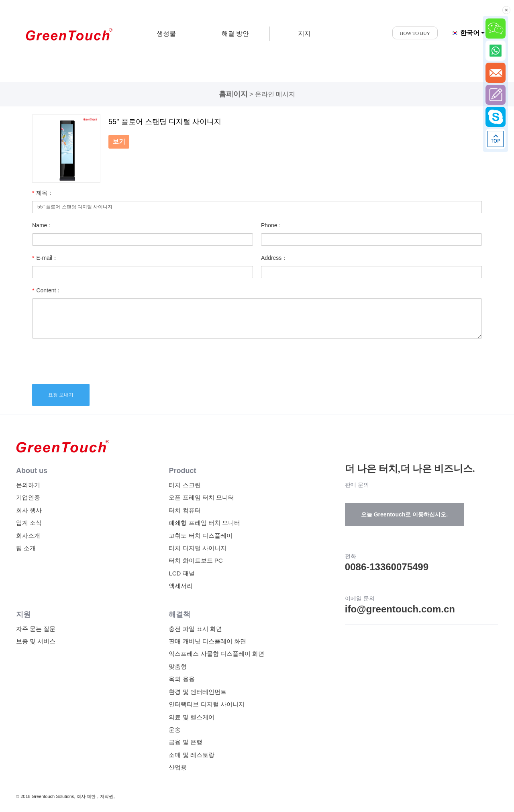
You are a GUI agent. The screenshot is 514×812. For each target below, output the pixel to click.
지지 (304, 34)
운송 (175, 729)
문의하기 (28, 485)
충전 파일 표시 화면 (195, 629)
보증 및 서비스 (36, 641)
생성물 (166, 34)
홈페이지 (233, 94)
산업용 (178, 767)
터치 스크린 (185, 485)
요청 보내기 (61, 395)
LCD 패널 (182, 573)
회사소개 (28, 536)
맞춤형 (178, 666)
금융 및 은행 (185, 742)
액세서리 (181, 586)
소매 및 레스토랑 (191, 755)
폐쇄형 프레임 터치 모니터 (204, 523)
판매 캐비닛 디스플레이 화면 (207, 641)
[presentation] (93, 360)
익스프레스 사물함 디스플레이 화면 (216, 654)
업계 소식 (29, 523)
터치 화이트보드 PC (196, 560)
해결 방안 (235, 34)
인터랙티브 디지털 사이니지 (206, 704)
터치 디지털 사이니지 (197, 548)
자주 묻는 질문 (36, 629)
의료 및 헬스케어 (191, 717)
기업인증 (28, 497)
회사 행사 (29, 510)
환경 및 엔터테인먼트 (197, 692)
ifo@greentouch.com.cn (400, 609)
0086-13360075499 (387, 567)
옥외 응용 (182, 679)
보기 (119, 142)
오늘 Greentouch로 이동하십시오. (404, 514)
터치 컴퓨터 (185, 510)
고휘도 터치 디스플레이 (200, 536)
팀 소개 (26, 548)
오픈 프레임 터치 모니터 (201, 497)
